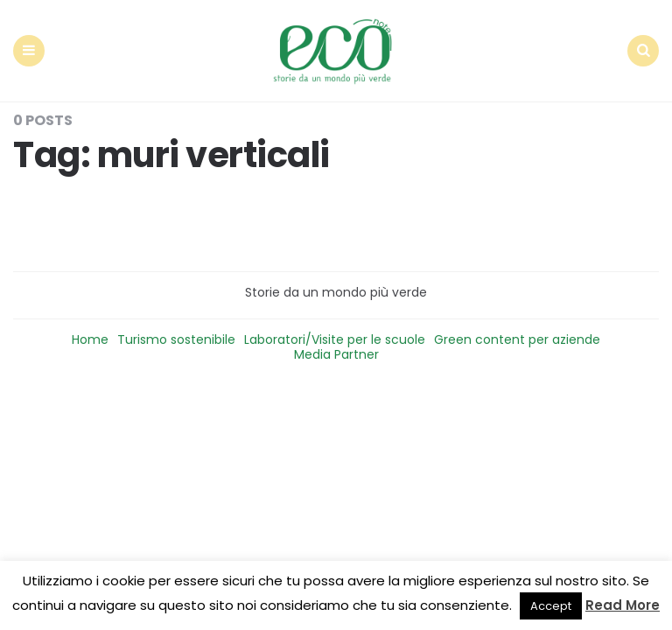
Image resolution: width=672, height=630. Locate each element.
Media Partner (336, 354)
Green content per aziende (517, 339)
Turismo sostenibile (176, 339)
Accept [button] (551, 606)
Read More (623, 605)
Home (90, 339)
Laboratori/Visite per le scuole (335, 339)
